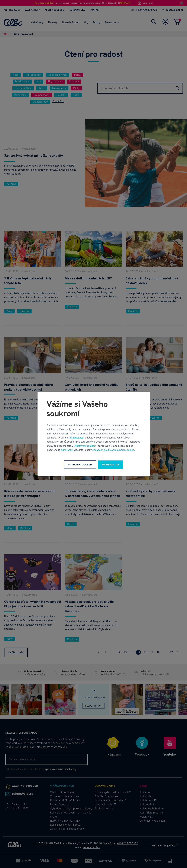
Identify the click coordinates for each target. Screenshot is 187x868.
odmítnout (67, 450)
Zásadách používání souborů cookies (113, 450)
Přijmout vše (76, 438)
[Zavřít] (146, 396)
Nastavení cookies (85, 446)
